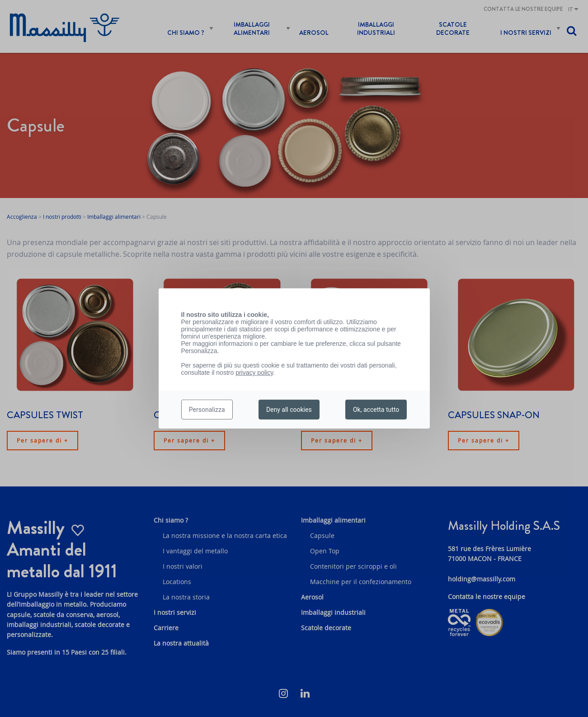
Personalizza (207, 410)
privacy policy (254, 373)
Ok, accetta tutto (376, 410)
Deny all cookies (289, 410)
